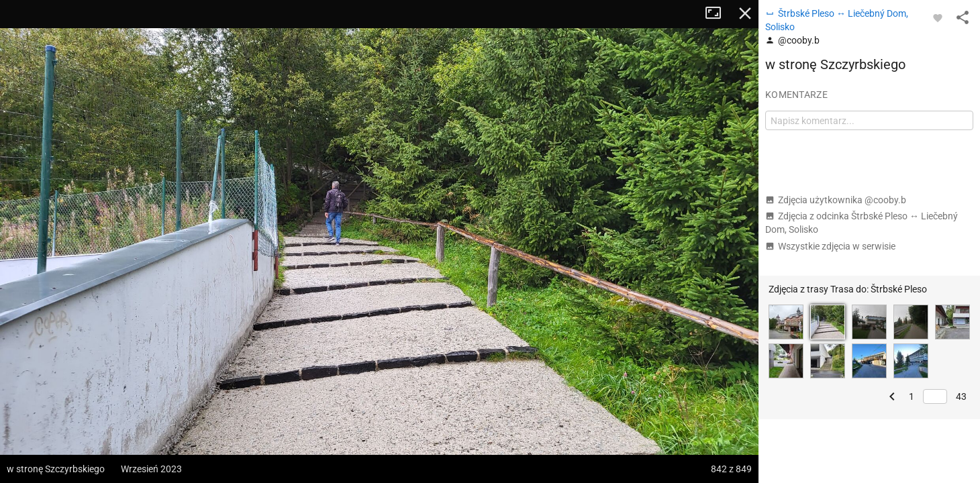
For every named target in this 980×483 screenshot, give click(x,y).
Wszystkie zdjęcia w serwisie (830, 246)
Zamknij (745, 13)
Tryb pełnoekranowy (718, 13)
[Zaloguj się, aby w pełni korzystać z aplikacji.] (938, 17)
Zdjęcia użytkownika (836, 200)
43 (961, 396)
